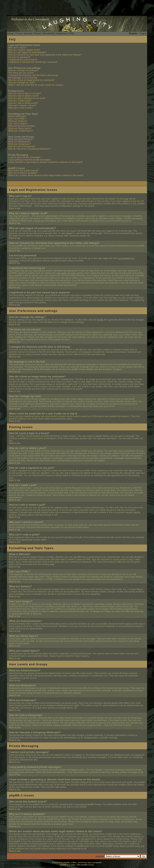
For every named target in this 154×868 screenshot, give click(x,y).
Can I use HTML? (17, 119)
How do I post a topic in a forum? (25, 93)
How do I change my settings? (23, 70)
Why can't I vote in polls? (21, 108)
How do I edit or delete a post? (23, 96)
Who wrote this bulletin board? (23, 171)
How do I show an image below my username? (31, 80)
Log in (143, 33)
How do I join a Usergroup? (22, 146)
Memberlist (48, 33)
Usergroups (62, 33)
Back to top (15, 208)
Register (133, 33)
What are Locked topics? (21, 131)
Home (11, 33)
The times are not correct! (21, 73)
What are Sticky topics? (20, 128)
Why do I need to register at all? (24, 50)
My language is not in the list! (23, 78)
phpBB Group (94, 804)
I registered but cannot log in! (23, 60)
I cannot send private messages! (24, 157)
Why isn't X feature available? (23, 173)
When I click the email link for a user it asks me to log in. (36, 85)
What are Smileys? (18, 121)
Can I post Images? (18, 123)
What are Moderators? (19, 142)
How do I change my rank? (22, 82)
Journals (28, 33)
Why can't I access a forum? (22, 105)
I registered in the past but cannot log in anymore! (33, 62)
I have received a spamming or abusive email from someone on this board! (45, 162)
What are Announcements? (22, 126)
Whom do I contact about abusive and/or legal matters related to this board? (46, 175)
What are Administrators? (21, 139)
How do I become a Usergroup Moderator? (29, 149)
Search (38, 33)
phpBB (63, 865)
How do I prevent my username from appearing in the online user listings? (45, 55)
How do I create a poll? (20, 101)
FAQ (71, 33)
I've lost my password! (19, 57)
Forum (19, 33)
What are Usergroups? (20, 144)
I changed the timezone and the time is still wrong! (33, 75)
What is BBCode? (17, 116)
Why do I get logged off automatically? (27, 52)
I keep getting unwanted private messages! (30, 160)
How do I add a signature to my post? (27, 98)
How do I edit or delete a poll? (23, 103)
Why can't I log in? (17, 47)
